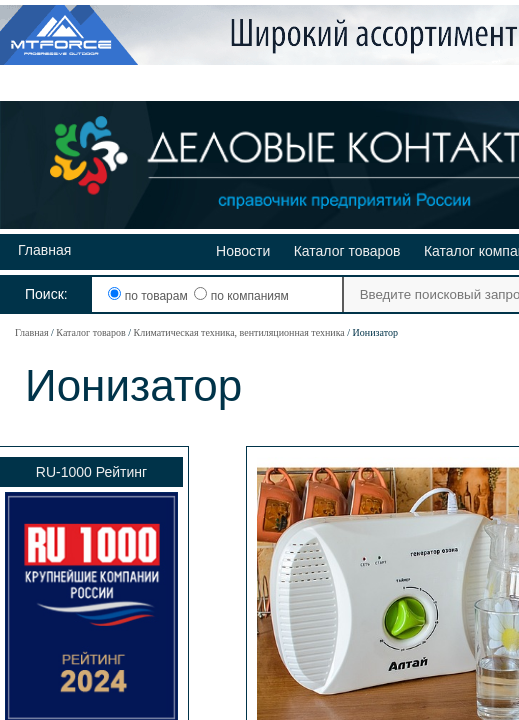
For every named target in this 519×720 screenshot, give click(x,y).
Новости (243, 251)
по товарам (149, 296)
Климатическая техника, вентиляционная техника (238, 332)
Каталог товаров (347, 251)
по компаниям (241, 296)
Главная (44, 250)
